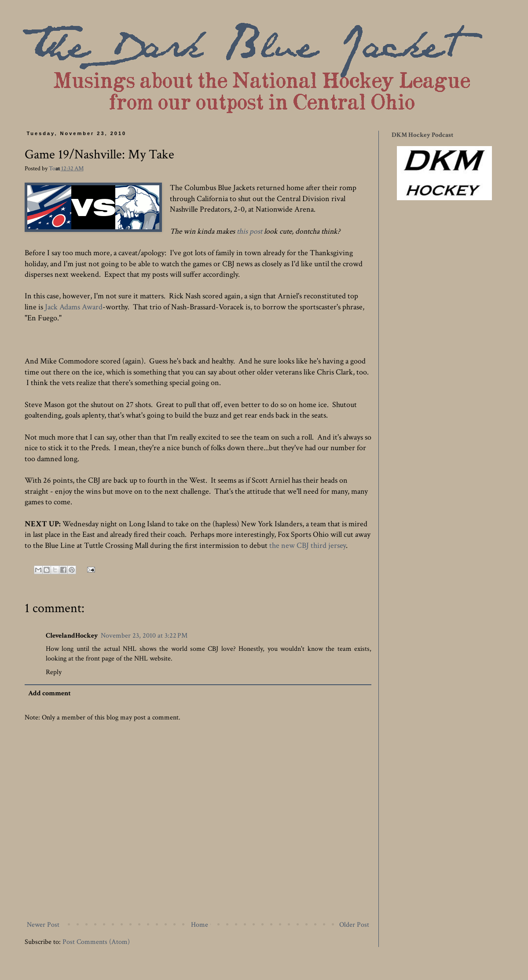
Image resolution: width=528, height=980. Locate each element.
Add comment (49, 693)
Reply (54, 672)
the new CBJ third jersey (308, 545)
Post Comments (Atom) (96, 942)
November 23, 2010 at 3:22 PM (144, 636)
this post (249, 231)
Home (200, 925)
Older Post (354, 925)
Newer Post (43, 925)
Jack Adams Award (74, 307)
